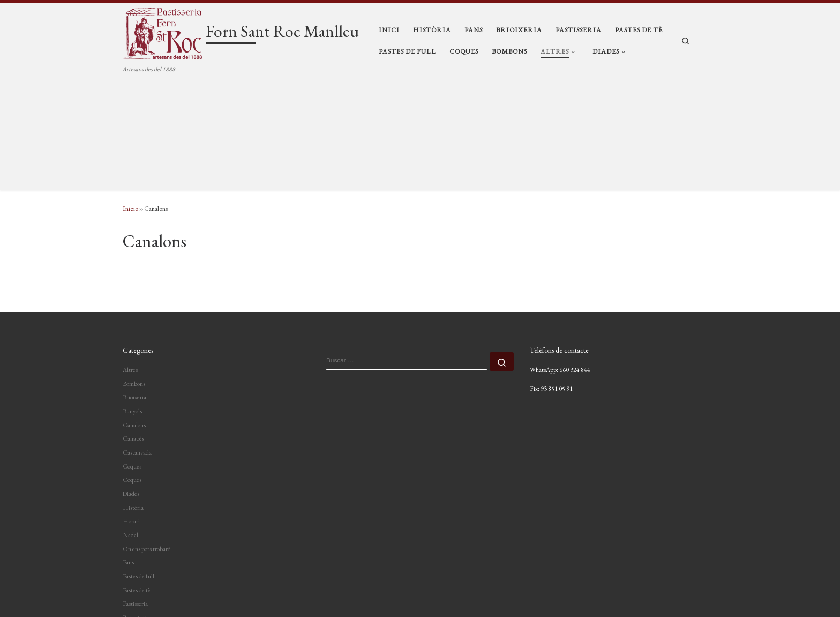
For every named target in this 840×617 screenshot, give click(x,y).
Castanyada (137, 341)
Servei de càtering (144, 534)
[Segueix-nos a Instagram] (689, 586)
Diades (131, 382)
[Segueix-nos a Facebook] (711, 586)
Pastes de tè (137, 479)
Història (133, 396)
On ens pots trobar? (147, 437)
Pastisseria (135, 493)
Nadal (130, 424)
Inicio (130, 97)
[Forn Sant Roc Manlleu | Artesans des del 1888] (162, 32)
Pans (128, 451)
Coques (132, 355)
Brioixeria (134, 286)
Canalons (134, 314)
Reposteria (136, 507)
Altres (130, 258)
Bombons (134, 272)
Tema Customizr (242, 599)
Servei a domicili (142, 520)
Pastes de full (138, 465)
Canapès (133, 328)
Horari (131, 410)
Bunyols (132, 300)
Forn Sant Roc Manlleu (186, 583)
